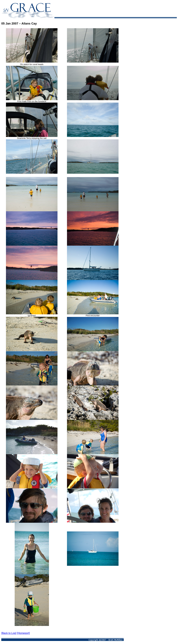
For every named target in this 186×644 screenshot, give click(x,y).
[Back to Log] (9, 633)
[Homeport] (23, 633)
